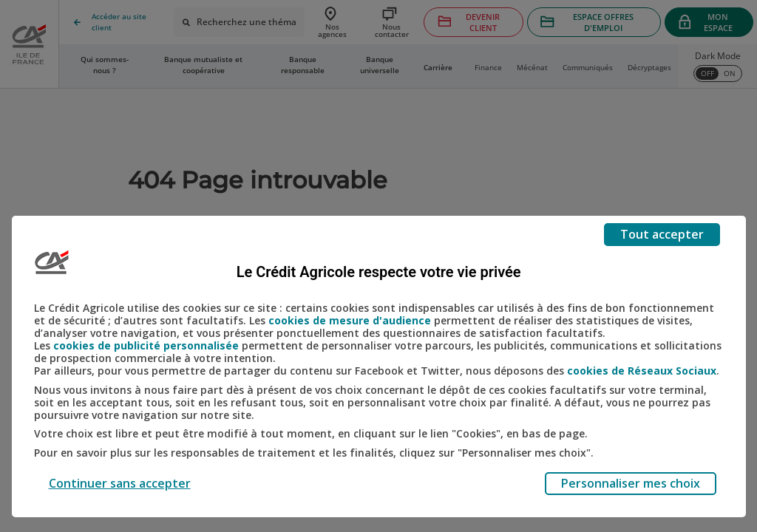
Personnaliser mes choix (631, 483)
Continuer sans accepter (120, 483)
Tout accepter (662, 234)
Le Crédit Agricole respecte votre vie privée (379, 272)
